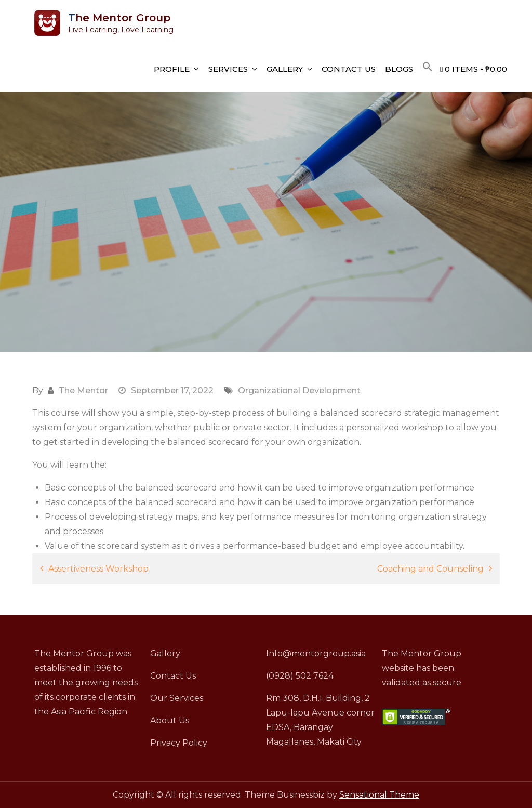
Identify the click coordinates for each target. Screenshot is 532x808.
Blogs (399, 69)
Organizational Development (299, 390)
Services (228, 69)
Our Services (177, 698)
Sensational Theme (379, 795)
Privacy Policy (179, 743)
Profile (172, 69)
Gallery (285, 69)
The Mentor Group (119, 18)
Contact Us (349, 69)
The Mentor (83, 390)
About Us (170, 720)
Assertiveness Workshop (98, 569)
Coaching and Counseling (430, 569)
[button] (428, 67)
